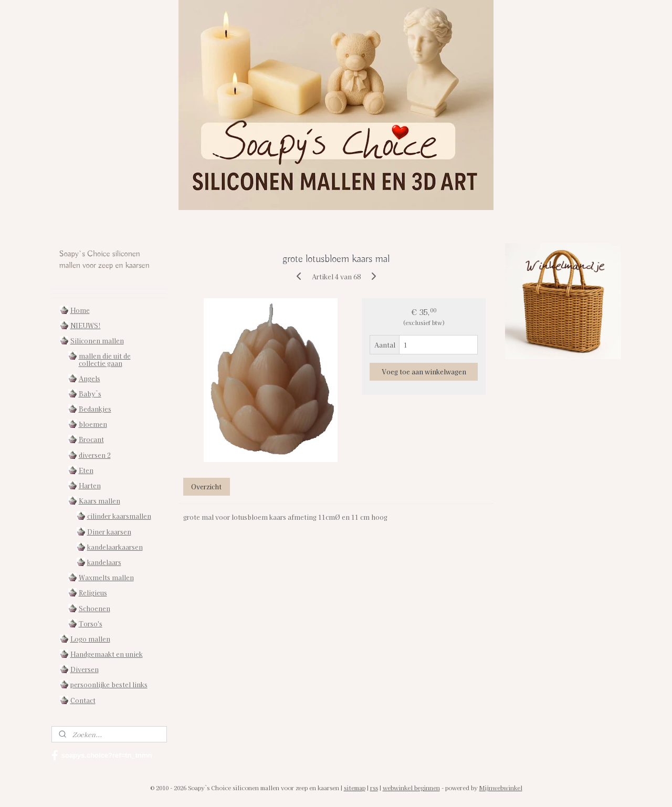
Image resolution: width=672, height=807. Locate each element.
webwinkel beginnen (411, 788)
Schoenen (94, 608)
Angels (90, 378)
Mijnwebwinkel (501, 788)
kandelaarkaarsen (115, 547)
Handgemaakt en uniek (107, 654)
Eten (86, 470)
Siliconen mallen (97, 340)
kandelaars (104, 562)
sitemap (355, 788)
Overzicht (206, 486)
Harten (90, 485)
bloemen (93, 424)
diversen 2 (95, 455)
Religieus (93, 593)
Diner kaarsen (109, 532)
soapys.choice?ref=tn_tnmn (102, 756)
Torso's (91, 623)
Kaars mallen (99, 501)
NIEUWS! (86, 325)
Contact (83, 700)
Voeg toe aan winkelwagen (423, 371)
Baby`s (90, 394)
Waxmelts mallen (106, 577)
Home (80, 310)
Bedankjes (95, 409)
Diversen (85, 669)
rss (374, 788)
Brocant (91, 439)
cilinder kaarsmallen (119, 516)
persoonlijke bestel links (109, 684)
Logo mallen (90, 639)
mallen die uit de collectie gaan (105, 359)
